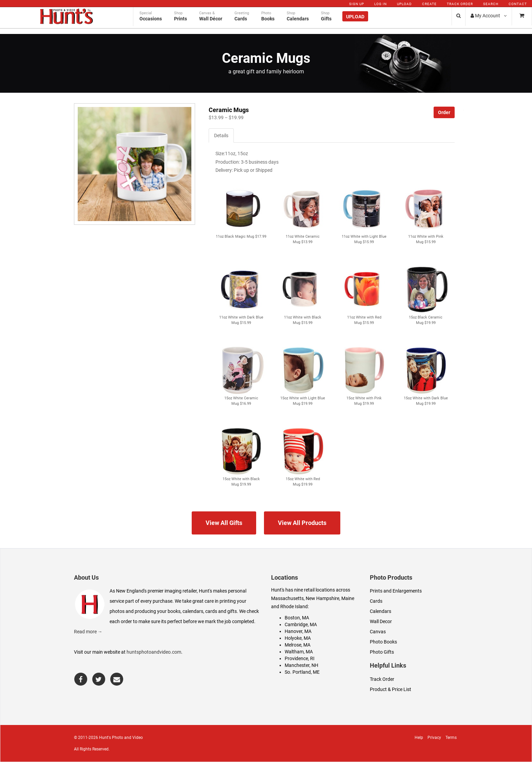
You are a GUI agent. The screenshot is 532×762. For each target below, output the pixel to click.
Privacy (434, 738)
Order (444, 112)
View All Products (302, 523)
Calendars (381, 611)
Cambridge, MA (301, 624)
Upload (404, 4)
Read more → (88, 632)
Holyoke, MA (298, 638)
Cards (376, 601)
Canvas (378, 632)
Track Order (460, 4)
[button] (241, 208)
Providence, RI (300, 658)
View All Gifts (224, 523)
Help (419, 738)
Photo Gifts (382, 652)
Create (429, 4)
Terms (451, 738)
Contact (518, 4)
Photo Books (383, 642)
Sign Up (357, 4)
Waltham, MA (299, 652)
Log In (381, 4)
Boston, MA (297, 618)
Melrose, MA (298, 645)
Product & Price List (391, 689)
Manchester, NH (301, 665)
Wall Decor (381, 621)
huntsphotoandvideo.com (154, 652)
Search (491, 4)
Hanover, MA (298, 631)
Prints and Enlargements (396, 591)
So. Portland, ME (302, 672)
